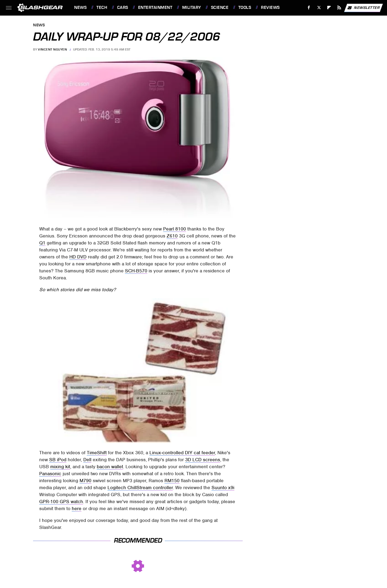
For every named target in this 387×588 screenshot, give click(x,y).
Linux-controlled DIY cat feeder (182, 453)
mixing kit (60, 467)
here (77, 508)
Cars (123, 8)
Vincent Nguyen (52, 49)
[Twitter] (319, 8)
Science (220, 8)
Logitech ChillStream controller (140, 488)
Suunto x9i (223, 488)
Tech (102, 8)
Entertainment (155, 8)
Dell (87, 460)
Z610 (172, 236)
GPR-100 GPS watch (61, 502)
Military (192, 8)
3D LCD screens (203, 460)
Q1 (42, 243)
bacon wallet (110, 467)
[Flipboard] (329, 8)
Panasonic (50, 474)
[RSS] (339, 8)
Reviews (270, 8)
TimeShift (97, 453)
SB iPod (58, 460)
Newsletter (363, 8)
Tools (245, 8)
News (80, 8)
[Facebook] (309, 8)
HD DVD (78, 257)
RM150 (172, 481)
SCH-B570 (136, 271)
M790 (85, 481)
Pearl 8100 (175, 229)
